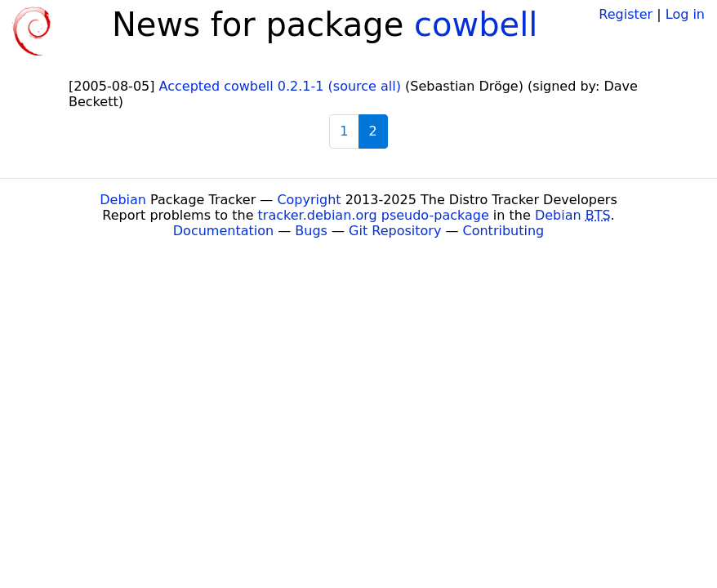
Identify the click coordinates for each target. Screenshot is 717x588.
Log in (685, 14)
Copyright (309, 200)
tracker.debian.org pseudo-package (374, 215)
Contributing (504, 231)
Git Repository (395, 231)
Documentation (223, 231)
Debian (123, 200)
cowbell (476, 24)
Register (626, 14)
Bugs (311, 231)
